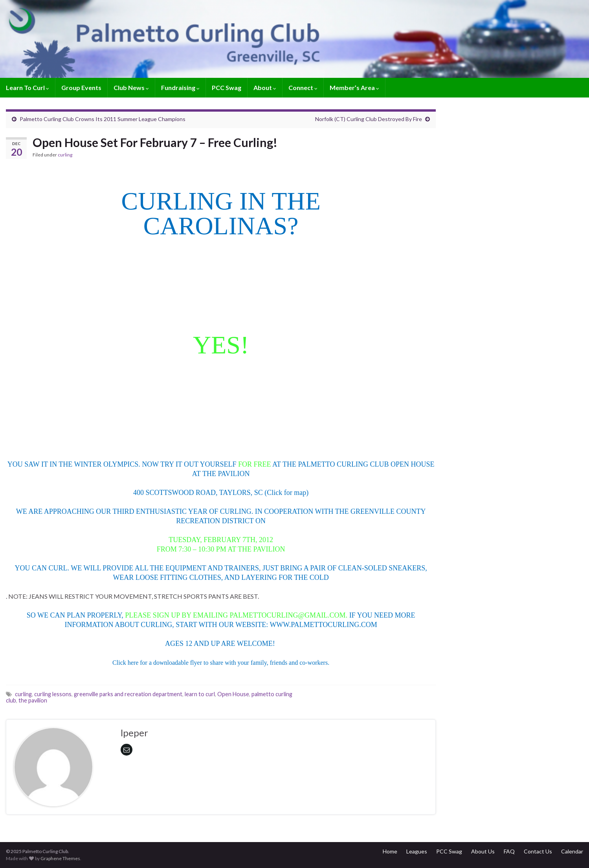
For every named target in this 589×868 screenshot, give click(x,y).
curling (65, 155)
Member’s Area (354, 87)
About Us (483, 851)
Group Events (81, 87)
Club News (131, 87)
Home (390, 851)
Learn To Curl (28, 87)
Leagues (417, 851)
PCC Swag (227, 87)
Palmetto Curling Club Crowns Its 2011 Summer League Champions (103, 119)
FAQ (509, 851)
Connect (303, 87)
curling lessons (53, 694)
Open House (233, 694)
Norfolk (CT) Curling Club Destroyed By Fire (369, 119)
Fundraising (180, 87)
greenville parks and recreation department (128, 694)
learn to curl (200, 694)
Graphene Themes (60, 858)
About (265, 87)
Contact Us (538, 851)
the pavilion (33, 700)
